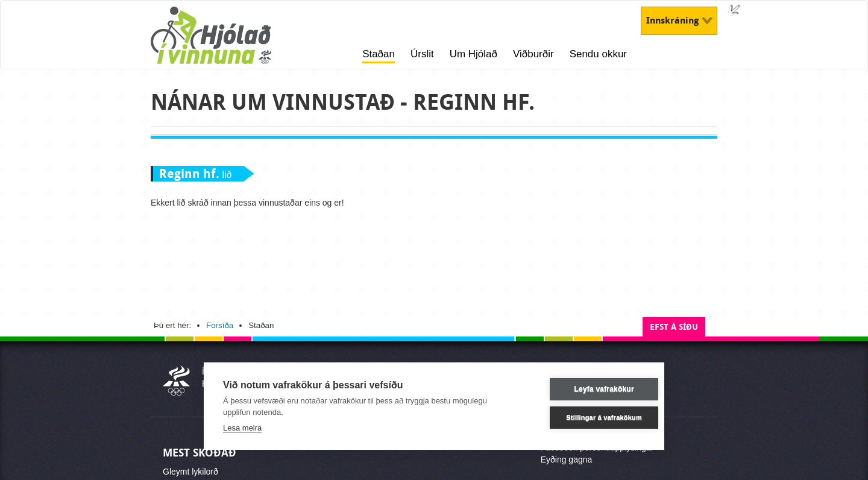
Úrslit (422, 54)
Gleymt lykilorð (190, 472)
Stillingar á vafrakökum (587, 417)
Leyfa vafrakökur (587, 389)
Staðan (379, 54)
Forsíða (220, 325)
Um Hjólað (473, 54)
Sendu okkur (598, 54)
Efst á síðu (674, 327)
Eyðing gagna (567, 459)
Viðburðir (533, 54)
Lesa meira (242, 427)
